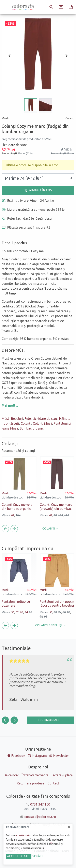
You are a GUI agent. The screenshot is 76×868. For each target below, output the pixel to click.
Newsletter (61, 756)
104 (18, 515)
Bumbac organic (32, 428)
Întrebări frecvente (35, 775)
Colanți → (51, 529)
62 (13, 515)
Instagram (39, 756)
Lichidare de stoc (45, 419)
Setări (38, 856)
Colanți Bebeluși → (51, 625)
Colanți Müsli (42, 423)
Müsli (6, 419)
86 (69, 612)
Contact (53, 783)
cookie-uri (22, 835)
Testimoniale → (51, 720)
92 (41, 617)
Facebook (18, 756)
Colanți (26, 423)
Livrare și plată (62, 775)
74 (26, 612)
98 (55, 515)
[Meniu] (5, 7)
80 (31, 612)
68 (22, 612)
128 (67, 515)
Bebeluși (17, 419)
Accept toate (18, 856)
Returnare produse (31, 783)
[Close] (69, 827)
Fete (28, 419)
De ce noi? (11, 775)
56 (13, 612)
